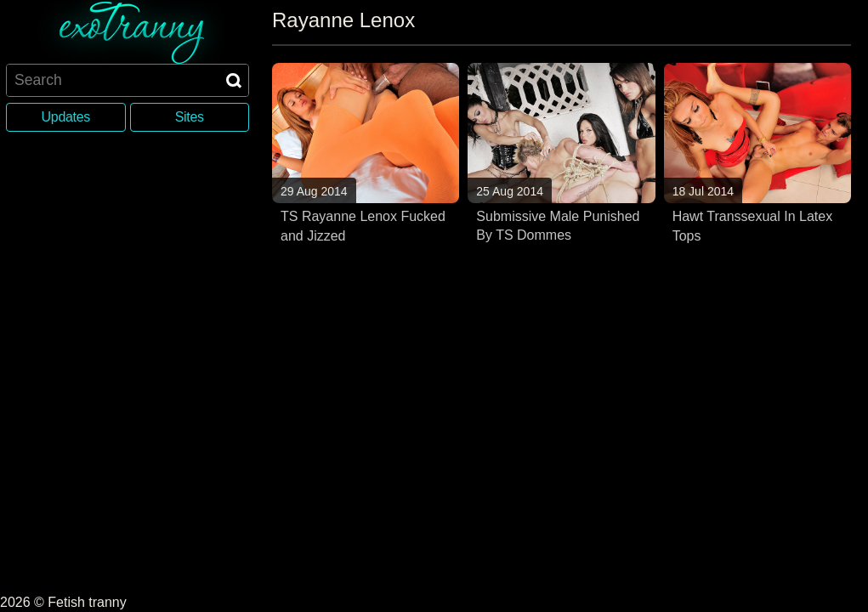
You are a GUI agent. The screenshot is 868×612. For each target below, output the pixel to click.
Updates (66, 117)
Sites (190, 117)
